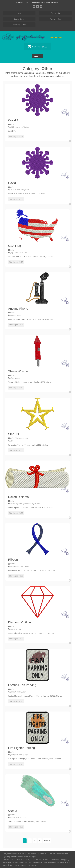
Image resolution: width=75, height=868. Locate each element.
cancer (26, 566)
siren (12, 378)
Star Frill (14, 434)
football (13, 692)
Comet (13, 811)
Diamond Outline (19, 622)
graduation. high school (31, 504)
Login (19, 13)
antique (13, 315)
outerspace (20, 817)
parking (20, 692)
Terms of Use (55, 19)
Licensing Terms (19, 25)
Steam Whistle (18, 371)
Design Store (19, 19)
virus (27, 127)
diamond (14, 629)
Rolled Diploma (18, 497)
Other (12, 124)
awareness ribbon (17, 566)
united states (19, 253)
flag (12, 253)
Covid (12, 183)
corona (17, 127)
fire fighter (14, 755)
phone (19, 315)
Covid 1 (13, 120)
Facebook (27, 3)
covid (23, 127)
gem (19, 629)
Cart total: (37, 46)
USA (25, 253)
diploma (19, 504)
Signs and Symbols (22, 438)
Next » (47, 841)
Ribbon (13, 560)
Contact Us (55, 13)
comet (13, 817)
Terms (29, 865)
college (13, 504)
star (12, 441)
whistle (17, 378)
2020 (12, 127)
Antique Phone (18, 309)
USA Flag (15, 246)
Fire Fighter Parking (22, 748)
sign (25, 692)
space (26, 817)
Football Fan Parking (22, 685)
